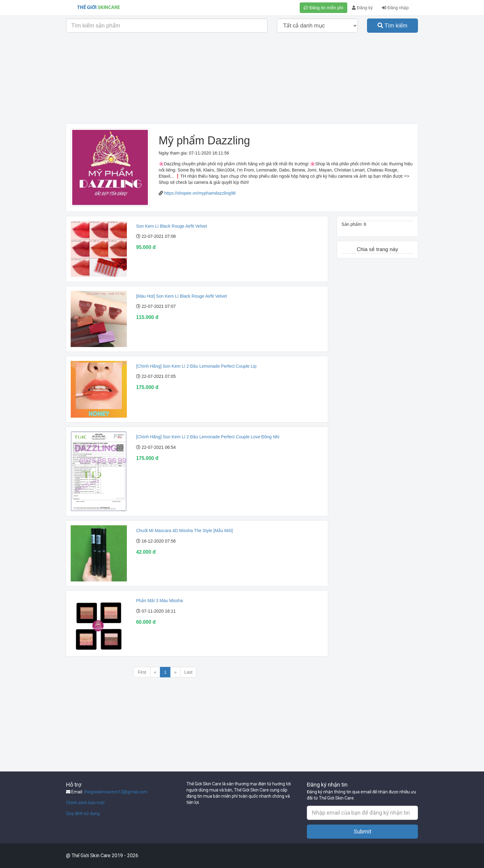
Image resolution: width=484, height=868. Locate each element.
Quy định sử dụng (83, 813)
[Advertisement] (242, 81)
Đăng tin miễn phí (323, 8)
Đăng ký (362, 8)
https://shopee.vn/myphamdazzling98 (200, 193)
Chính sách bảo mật (85, 803)
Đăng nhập (395, 8)
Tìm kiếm (392, 26)
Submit (363, 831)
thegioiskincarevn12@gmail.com (116, 792)
